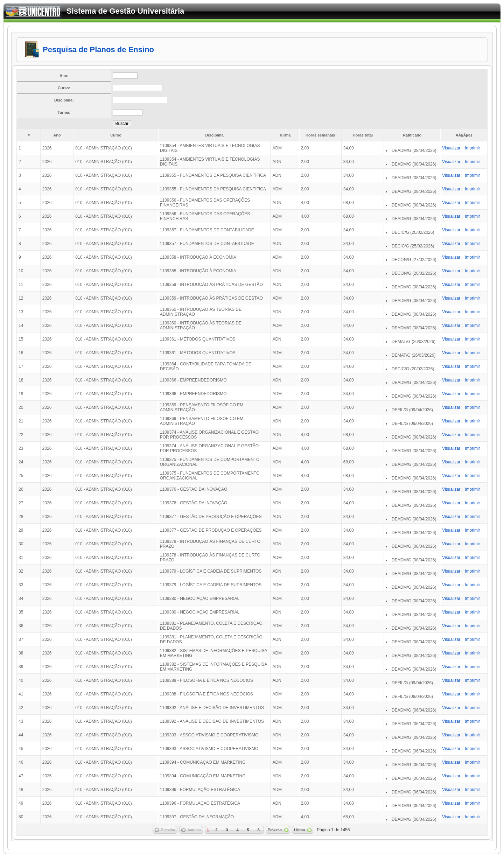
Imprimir (472, 148)
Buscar (122, 124)
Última (299, 830)
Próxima (275, 830)
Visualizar (451, 148)
